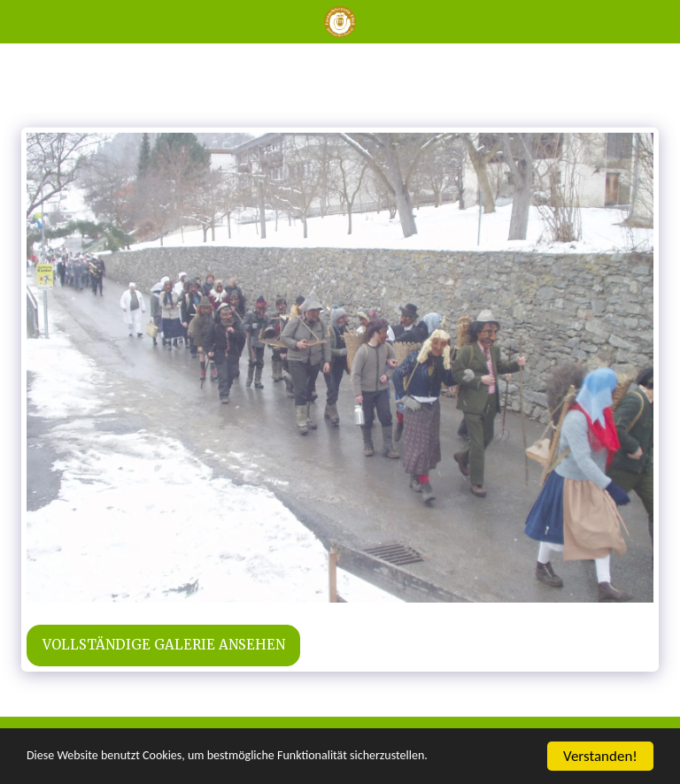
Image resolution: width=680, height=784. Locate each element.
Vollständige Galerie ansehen (164, 645)
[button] (19, 21)
